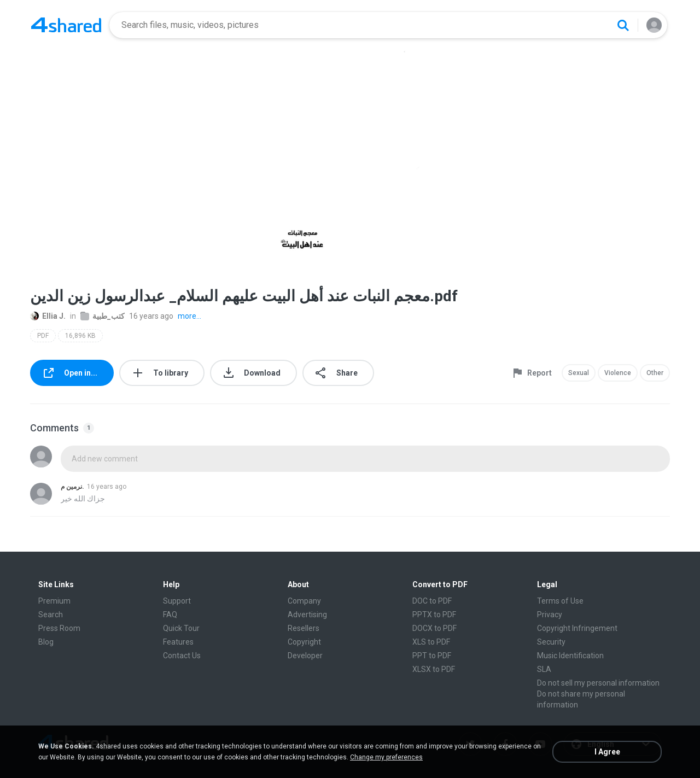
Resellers (304, 628)
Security (551, 642)
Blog (46, 642)
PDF (43, 336)
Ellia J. (48, 316)
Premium (54, 601)
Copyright (304, 642)
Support (177, 601)
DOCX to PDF (434, 628)
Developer (305, 656)
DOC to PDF (432, 601)
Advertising (307, 615)
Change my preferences (386, 757)
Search (51, 615)
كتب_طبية (103, 316)
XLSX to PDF (434, 669)
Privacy (550, 615)
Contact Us (182, 656)
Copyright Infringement (577, 628)
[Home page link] (66, 25)
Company (304, 601)
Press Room (59, 628)
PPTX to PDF (434, 615)
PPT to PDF (432, 656)
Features (178, 642)
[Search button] (623, 25)
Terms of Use (560, 601)
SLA (544, 669)
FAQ (170, 615)
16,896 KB (80, 336)
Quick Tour (181, 628)
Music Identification (570, 656)
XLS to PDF (431, 642)
